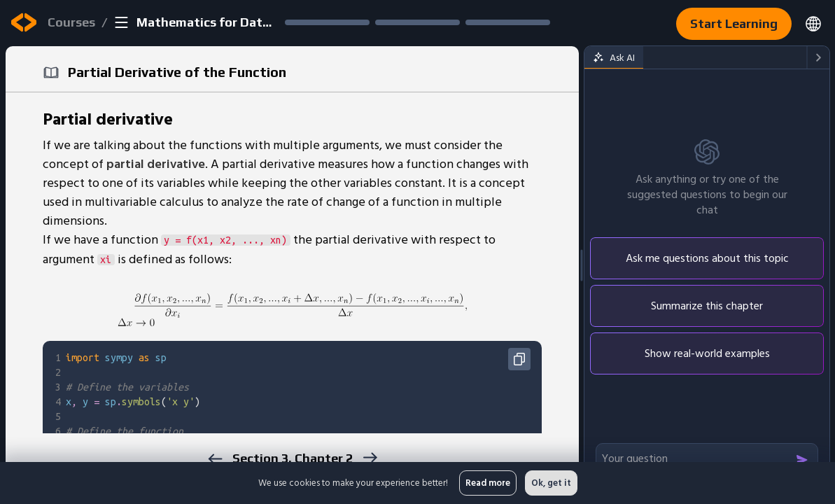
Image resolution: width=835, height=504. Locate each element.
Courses (71, 22)
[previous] (215, 459)
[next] (370, 457)
